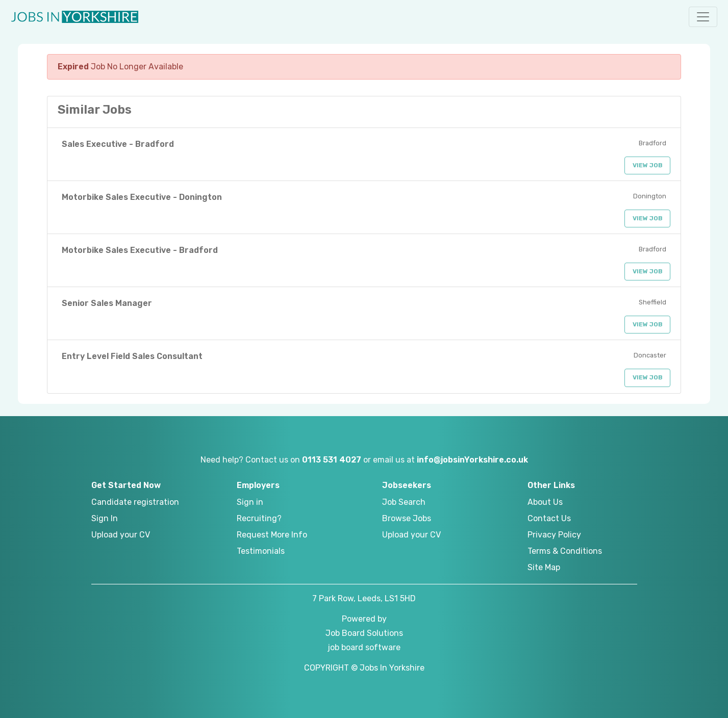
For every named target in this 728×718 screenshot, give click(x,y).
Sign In (105, 518)
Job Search (404, 502)
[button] (703, 17)
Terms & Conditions (565, 551)
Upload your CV (121, 535)
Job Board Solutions (364, 633)
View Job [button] (648, 165)
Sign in (250, 502)
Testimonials (261, 551)
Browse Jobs (407, 518)
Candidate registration (135, 502)
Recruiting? (259, 518)
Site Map (544, 567)
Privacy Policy (554, 535)
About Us (545, 502)
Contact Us (549, 518)
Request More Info (272, 535)
